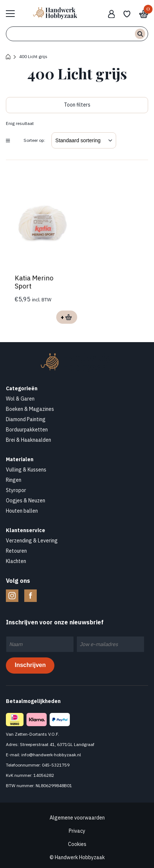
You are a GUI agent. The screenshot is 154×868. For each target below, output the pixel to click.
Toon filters (77, 105)
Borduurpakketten (27, 430)
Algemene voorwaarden (77, 818)
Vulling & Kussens (26, 470)
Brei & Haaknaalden (28, 440)
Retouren (16, 551)
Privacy (77, 831)
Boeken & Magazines (30, 409)
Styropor (16, 490)
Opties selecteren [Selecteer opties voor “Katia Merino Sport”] (67, 317)
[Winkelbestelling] (84, 140)
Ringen (14, 480)
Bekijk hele (14, 13)
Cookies (77, 844)
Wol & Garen (20, 399)
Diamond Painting (26, 419)
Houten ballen (22, 511)
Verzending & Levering (32, 541)
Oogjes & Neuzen (26, 501)
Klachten (16, 561)
